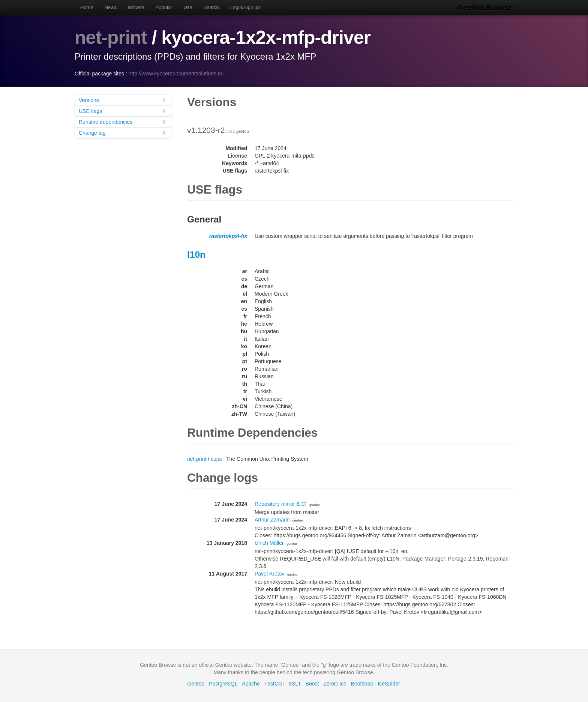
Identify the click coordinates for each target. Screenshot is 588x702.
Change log (123, 132)
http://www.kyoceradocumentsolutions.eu (176, 73)
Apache (251, 683)
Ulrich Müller (269, 543)
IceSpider (389, 683)
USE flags (123, 110)
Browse (136, 7)
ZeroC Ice (335, 683)
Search (211, 7)
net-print (111, 38)
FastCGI (274, 683)
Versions (123, 100)
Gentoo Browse (486, 8)
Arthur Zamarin (272, 519)
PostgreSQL (223, 683)
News (111, 7)
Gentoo (196, 683)
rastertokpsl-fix (228, 236)
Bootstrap (362, 683)
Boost (312, 683)
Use (188, 7)
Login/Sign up (245, 7)
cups (216, 458)
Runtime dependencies (123, 121)
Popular (164, 7)
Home (87, 7)
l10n (196, 254)
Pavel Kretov (269, 573)
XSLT (295, 683)
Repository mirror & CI (280, 504)
